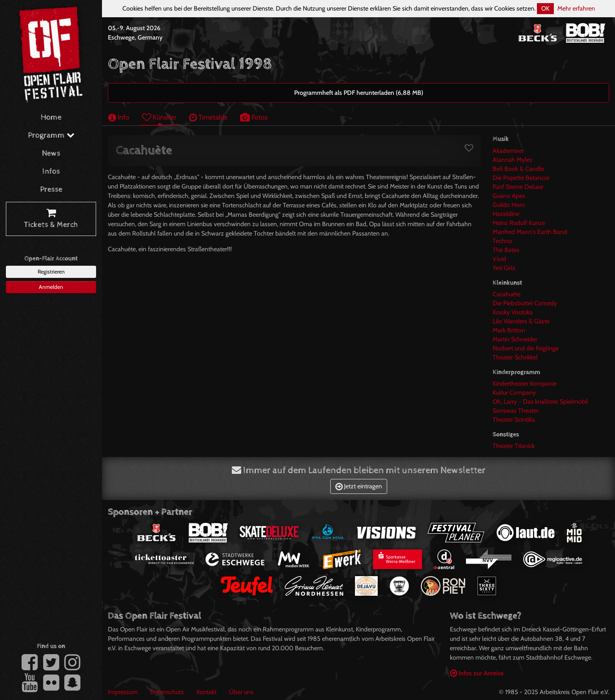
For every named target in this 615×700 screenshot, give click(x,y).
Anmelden (51, 287)
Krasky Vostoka (513, 312)
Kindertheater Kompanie (525, 384)
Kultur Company (514, 393)
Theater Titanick (514, 446)
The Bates (506, 250)
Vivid (499, 259)
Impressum (123, 692)
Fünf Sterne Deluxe (518, 187)
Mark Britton (509, 330)
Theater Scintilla (514, 420)
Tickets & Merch (51, 219)
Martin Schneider (515, 339)
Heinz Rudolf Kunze (519, 223)
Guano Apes (509, 196)
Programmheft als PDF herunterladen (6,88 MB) (359, 93)
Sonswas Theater (516, 411)
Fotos (254, 117)
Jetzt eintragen (359, 486)
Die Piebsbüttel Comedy (525, 303)
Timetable (208, 117)
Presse (51, 190)
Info (119, 117)
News (51, 153)
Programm (51, 135)
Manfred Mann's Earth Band (530, 232)
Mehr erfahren (576, 8)
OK (545, 8)
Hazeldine (506, 214)
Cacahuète (507, 294)
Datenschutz (167, 692)
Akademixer (508, 151)
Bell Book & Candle (518, 169)
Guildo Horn (509, 205)
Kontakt (207, 692)
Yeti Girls (504, 268)
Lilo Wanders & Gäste (521, 321)
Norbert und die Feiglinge (526, 348)
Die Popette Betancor (521, 178)
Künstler (159, 117)
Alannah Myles (512, 160)
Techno (502, 241)
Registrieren (51, 272)
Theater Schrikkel (515, 357)
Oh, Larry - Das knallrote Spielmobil (540, 402)
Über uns (241, 692)
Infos (51, 171)
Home (51, 117)
